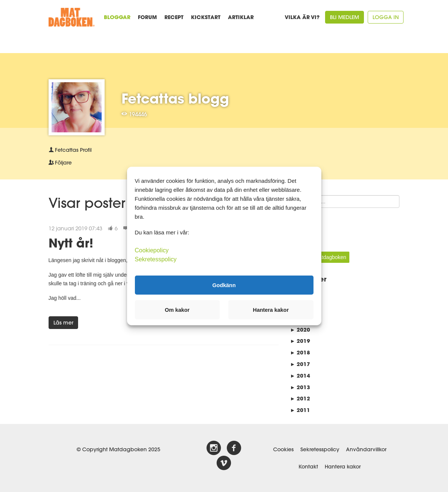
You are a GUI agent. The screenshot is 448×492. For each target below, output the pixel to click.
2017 (300, 364)
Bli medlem (345, 17)
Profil (70, 150)
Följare (60, 163)
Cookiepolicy (152, 250)
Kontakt (308, 467)
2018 (300, 352)
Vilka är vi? (302, 17)
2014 (300, 376)
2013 (300, 387)
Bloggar (117, 17)
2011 (300, 410)
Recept (174, 17)
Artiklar (241, 17)
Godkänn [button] (224, 285)
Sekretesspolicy (320, 449)
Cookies (283, 449)
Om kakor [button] (177, 310)
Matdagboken (330, 257)
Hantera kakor (343, 467)
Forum (147, 17)
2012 (300, 398)
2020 (300, 330)
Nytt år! (71, 243)
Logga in (386, 17)
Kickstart (206, 17)
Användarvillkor (366, 449)
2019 (300, 341)
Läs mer (63, 323)
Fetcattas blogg (175, 98)
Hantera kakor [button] (271, 310)
